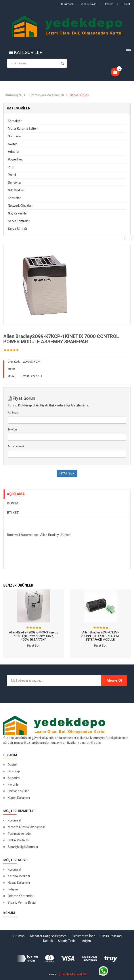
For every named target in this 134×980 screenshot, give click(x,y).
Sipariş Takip (86, 4)
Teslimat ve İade (19, 834)
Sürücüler (15, 136)
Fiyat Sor (34, 646)
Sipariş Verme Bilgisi (22, 902)
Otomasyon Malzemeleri (47, 95)
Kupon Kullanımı (19, 798)
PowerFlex (15, 159)
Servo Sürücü (79, 95)
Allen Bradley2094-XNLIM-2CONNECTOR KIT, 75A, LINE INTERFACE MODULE (100, 636)
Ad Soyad (13, 413)
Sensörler (15, 183)
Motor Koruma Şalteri (23, 129)
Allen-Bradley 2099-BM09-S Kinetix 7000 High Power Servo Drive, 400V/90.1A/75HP (33, 636)
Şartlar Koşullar (18, 791)
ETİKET (13, 513)
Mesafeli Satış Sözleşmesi (26, 827)
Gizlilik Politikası (19, 840)
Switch (13, 144)
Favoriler (14, 784)
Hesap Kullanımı (19, 883)
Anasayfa (13, 95)
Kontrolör (14, 198)
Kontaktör (15, 121)
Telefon (12, 430)
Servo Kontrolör (19, 221)
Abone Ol (114, 680)
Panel (12, 175)
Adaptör (14, 152)
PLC (11, 167)
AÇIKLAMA (16, 494)
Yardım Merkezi (19, 876)
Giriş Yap (14, 771)
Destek (124, 4)
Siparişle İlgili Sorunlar (23, 847)
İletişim (107, 4)
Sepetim (14, 778)
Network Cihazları (20, 206)
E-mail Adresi (16, 447)
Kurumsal (67, 4)
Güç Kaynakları (18, 213)
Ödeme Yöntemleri (21, 896)
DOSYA (13, 503)
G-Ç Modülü (16, 190)
